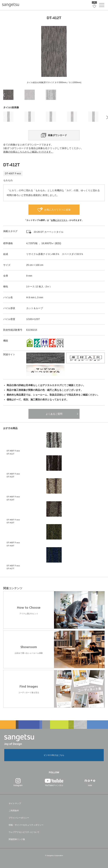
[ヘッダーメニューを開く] (102, 6)
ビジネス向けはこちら (54, 755)
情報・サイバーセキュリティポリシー (26, 825)
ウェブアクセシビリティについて (24, 832)
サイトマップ (15, 803)
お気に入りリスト (59, 220)
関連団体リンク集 (17, 839)
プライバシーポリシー (19, 818)
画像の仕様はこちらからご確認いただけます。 (28, 152)
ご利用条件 (14, 811)
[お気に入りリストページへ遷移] (94, 6)
